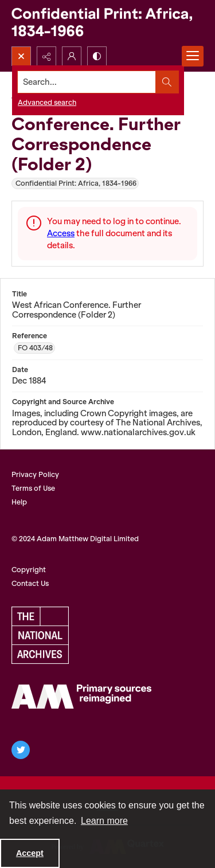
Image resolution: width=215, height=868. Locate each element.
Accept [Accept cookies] (30, 853)
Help (19, 502)
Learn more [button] (104, 821)
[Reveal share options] (46, 56)
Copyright (29, 570)
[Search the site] (87, 82)
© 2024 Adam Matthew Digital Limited (75, 539)
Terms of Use (33, 488)
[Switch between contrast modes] (97, 56)
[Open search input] (21, 56)
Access (61, 233)
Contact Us (30, 583)
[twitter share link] (21, 750)
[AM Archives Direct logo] (81, 697)
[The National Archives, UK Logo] (40, 635)
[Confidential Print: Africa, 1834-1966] (107, 23)
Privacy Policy (35, 474)
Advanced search (47, 102)
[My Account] (72, 56)
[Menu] (193, 56)
